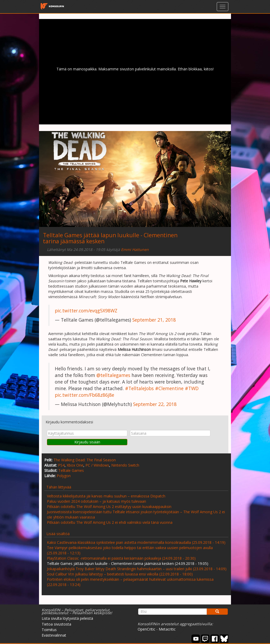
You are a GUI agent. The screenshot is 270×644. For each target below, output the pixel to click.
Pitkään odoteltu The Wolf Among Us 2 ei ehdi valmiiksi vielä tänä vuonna (110, 522)
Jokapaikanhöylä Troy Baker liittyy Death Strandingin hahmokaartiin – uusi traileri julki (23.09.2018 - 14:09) (137, 569)
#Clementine (169, 388)
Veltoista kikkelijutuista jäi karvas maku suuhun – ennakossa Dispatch (106, 496)
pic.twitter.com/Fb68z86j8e (85, 395)
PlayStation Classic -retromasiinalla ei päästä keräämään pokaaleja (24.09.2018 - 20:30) (121, 558)
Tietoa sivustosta (56, 624)
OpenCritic (146, 629)
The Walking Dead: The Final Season (85, 460)
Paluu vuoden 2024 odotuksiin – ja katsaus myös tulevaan (97, 501)
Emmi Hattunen (135, 250)
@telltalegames (113, 375)
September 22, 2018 (155, 404)
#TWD (192, 388)
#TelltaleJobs (139, 388)
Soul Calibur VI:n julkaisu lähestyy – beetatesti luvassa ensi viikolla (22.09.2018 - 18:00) (120, 574)
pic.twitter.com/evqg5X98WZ (86, 311)
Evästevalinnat (54, 635)
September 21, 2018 (154, 320)
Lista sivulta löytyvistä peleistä (67, 618)
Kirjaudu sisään (87, 442)
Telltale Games (71, 470)
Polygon (64, 476)
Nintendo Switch (125, 465)
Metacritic (167, 629)
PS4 (61, 465)
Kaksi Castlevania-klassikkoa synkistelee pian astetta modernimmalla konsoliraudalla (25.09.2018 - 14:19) (136, 542)
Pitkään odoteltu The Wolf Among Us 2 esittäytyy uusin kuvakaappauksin (109, 507)
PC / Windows (97, 465)
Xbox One (75, 465)
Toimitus (49, 630)
